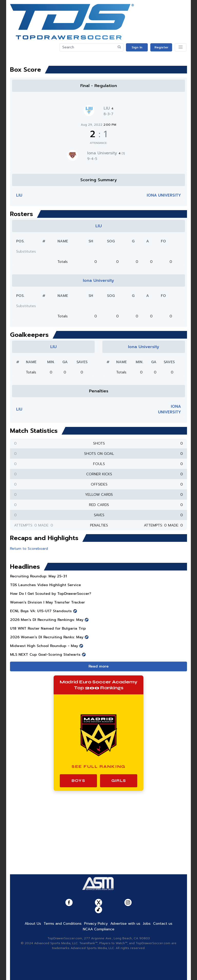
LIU (109, 108)
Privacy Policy (96, 924)
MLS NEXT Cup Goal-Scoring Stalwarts (45, 655)
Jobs (147, 924)
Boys (78, 781)
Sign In (137, 47)
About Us (33, 924)
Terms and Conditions (63, 924)
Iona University (106, 153)
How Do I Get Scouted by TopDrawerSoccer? (51, 594)
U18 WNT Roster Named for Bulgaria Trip (48, 628)
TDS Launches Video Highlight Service (45, 585)
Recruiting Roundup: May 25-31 (38, 576)
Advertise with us (125, 924)
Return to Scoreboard (29, 549)
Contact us (163, 924)
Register (161, 47)
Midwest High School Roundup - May (44, 646)
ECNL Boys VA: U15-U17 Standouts (41, 611)
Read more (98, 666)
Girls (119, 781)
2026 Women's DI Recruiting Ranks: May (47, 637)
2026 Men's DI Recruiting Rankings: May (47, 620)
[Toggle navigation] (181, 47)
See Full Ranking (99, 766)
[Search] (88, 47)
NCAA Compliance (99, 929)
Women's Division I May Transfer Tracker (47, 602)
